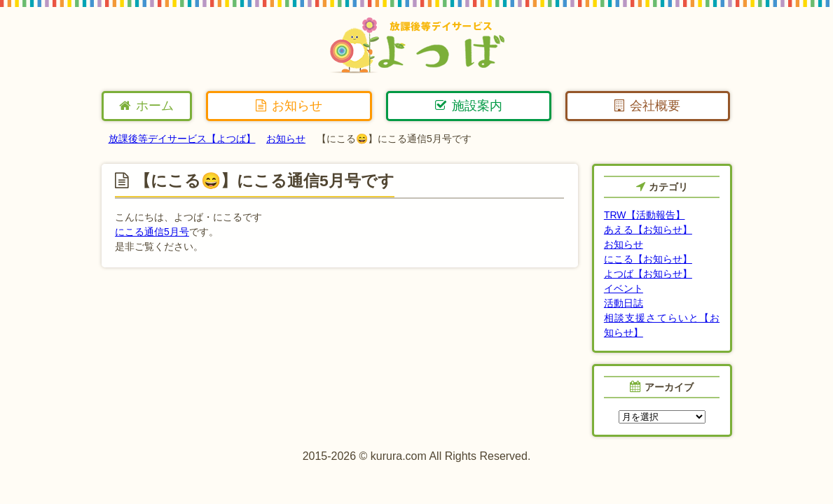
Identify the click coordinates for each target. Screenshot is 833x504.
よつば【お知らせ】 (648, 274)
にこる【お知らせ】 (648, 259)
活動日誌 (624, 303)
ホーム (146, 106)
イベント (624, 288)
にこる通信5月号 (152, 232)
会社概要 (647, 106)
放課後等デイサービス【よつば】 (182, 139)
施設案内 (469, 106)
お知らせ (289, 106)
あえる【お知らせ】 (648, 230)
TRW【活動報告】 (645, 215)
